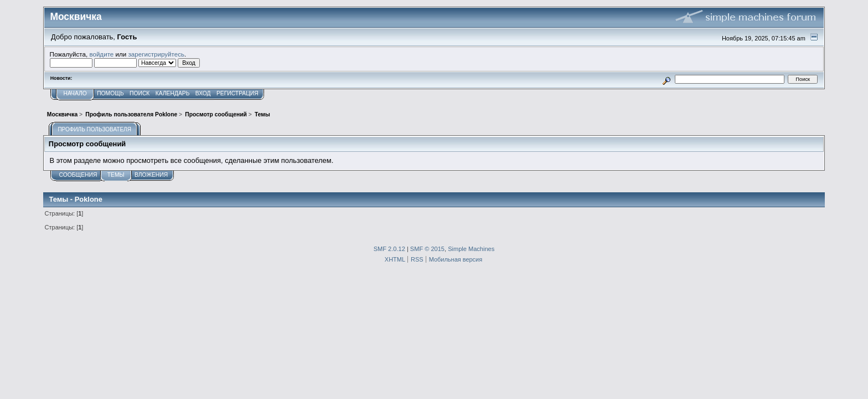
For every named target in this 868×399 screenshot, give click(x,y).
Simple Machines (471, 249)
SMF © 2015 (427, 249)
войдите (101, 54)
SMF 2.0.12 (389, 249)
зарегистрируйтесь (156, 54)
